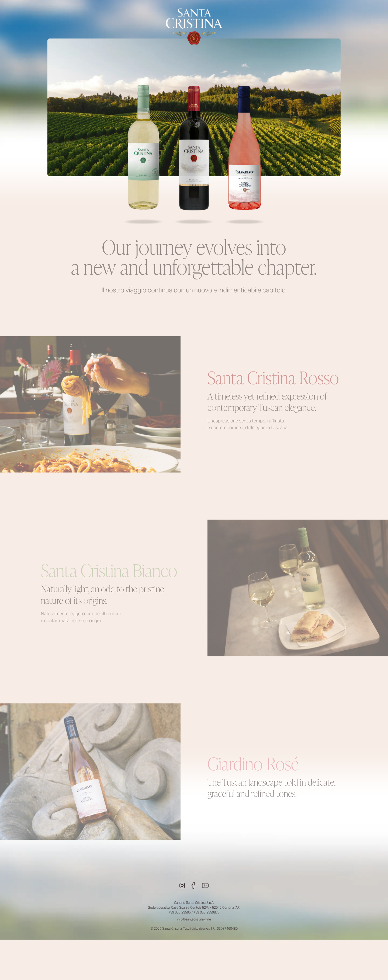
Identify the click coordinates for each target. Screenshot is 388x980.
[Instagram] (182, 885)
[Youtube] (205, 885)
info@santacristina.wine (194, 919)
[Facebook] (193, 885)
